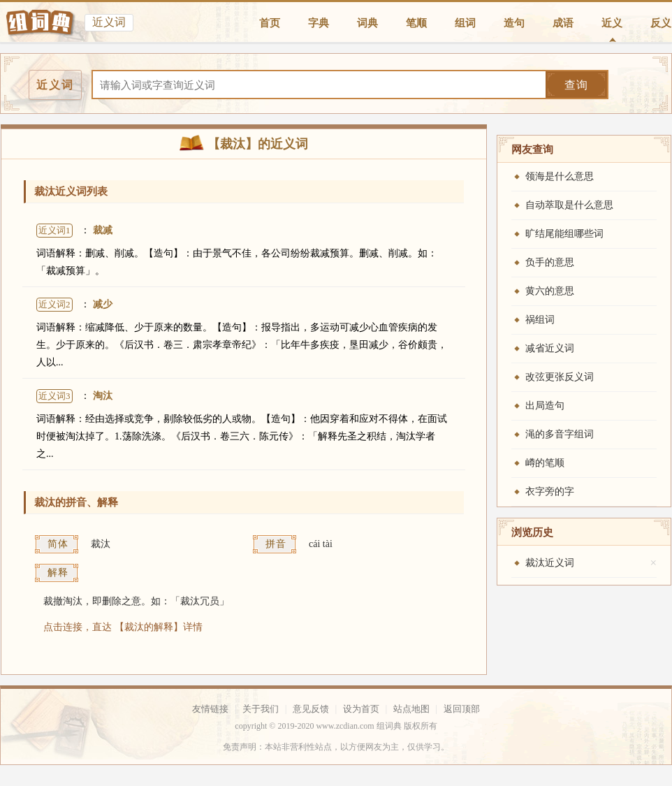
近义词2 (54, 304)
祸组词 (540, 320)
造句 (514, 23)
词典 (367, 23)
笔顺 (416, 23)
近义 (612, 23)
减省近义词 (550, 348)
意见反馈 (311, 709)
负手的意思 (550, 262)
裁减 (103, 230)
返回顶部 (462, 709)
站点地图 (411, 709)
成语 (563, 23)
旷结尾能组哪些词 (564, 234)
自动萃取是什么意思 (569, 205)
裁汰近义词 (550, 563)
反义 (661, 23)
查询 (576, 85)
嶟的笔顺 (545, 463)
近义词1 (54, 230)
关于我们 (261, 709)
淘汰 (103, 396)
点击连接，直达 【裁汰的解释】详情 (123, 627)
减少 (103, 304)
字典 (319, 23)
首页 (270, 23)
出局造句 (545, 406)
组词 (465, 23)
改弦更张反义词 (560, 377)
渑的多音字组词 (560, 434)
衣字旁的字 (550, 492)
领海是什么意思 (560, 176)
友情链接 (210, 709)
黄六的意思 (550, 291)
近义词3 (54, 396)
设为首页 (361, 709)
